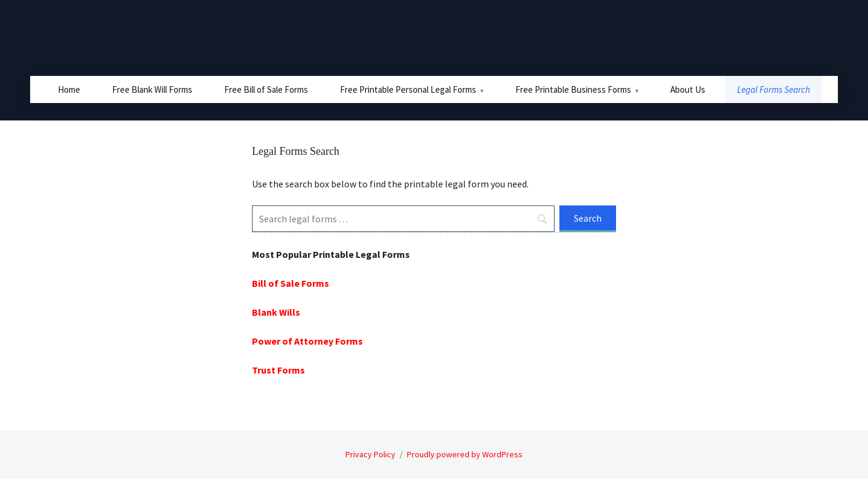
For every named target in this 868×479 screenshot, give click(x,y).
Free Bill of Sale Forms (266, 89)
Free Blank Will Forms (152, 89)
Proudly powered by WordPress (465, 454)
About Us (688, 89)
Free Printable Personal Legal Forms (408, 89)
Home (69, 89)
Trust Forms (278, 370)
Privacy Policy (370, 454)
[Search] (403, 219)
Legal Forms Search (774, 89)
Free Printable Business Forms (573, 89)
